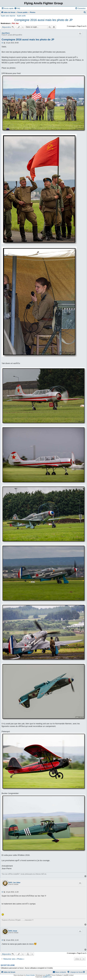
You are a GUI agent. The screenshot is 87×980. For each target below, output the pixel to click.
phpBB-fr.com (47, 977)
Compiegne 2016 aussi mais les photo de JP (44, 20)
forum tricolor (30, 975)
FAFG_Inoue (13, 931)
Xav (17, 23)
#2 (2, 892)
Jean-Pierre (6, 33)
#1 (2, 43)
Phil (13, 23)
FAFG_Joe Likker (14, 883)
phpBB (48, 975)
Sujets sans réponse (8, 16)
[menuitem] (17, 8)
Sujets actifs (21, 16)
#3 (2, 940)
